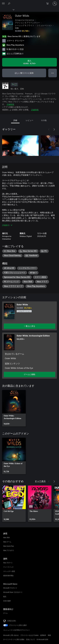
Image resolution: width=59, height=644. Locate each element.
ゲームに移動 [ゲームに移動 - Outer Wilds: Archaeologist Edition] (29, 374)
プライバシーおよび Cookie (29, 635)
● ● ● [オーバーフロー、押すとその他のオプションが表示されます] (53, 73)
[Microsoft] (29, 2)
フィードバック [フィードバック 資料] (8, 567)
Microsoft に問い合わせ (11, 635)
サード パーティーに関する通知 (14, 639)
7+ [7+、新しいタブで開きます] (14, 85)
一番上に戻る (29, 326)
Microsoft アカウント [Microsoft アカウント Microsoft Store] (10, 588)
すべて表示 (40, 481)
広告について (30, 639)
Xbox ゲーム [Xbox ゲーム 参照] (7, 542)
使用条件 (43, 635)
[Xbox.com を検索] (9, 3)
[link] (14, 408)
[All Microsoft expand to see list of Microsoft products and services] (3, 4)
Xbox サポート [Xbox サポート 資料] (8, 563)
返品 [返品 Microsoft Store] (5, 596)
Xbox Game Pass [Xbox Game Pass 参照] (9, 546)
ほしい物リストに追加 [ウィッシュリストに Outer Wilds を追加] (24, 73)
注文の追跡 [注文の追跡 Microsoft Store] (7, 601)
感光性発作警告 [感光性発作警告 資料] (8, 576)
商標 (49, 635)
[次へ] (54, 129)
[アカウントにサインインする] (55, 4)
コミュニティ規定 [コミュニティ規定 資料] (9, 571)
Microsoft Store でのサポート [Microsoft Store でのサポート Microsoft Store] (13, 592)
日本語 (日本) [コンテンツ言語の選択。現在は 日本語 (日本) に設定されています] (12, 621)
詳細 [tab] (15, 120)
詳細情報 (10, 104)
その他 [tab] (44, 120)
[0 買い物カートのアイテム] (48, 4)
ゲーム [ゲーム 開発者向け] (5, 613)
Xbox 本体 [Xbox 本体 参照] (6, 537)
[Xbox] (7, 10)
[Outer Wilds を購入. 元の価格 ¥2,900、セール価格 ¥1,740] (29, 62)
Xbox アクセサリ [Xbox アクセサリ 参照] (9, 550)
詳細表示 (7, 225)
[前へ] (49, 129)
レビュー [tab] (29, 120)
